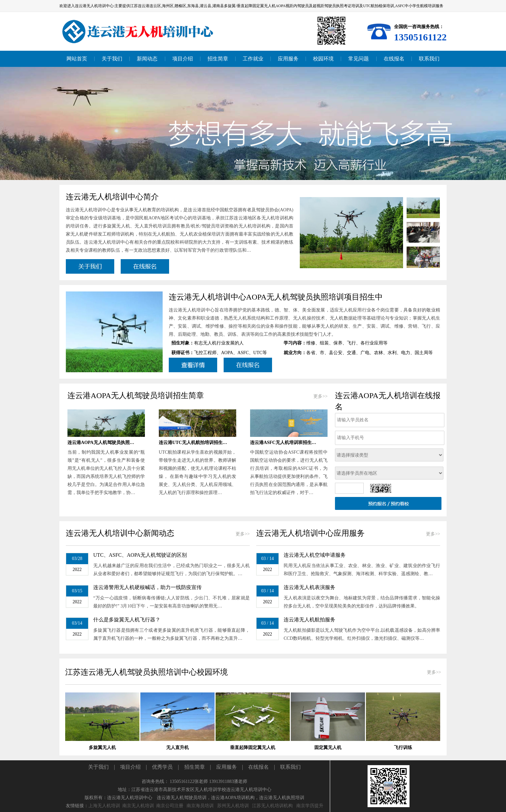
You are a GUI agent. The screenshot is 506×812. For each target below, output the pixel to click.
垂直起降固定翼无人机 (253, 748)
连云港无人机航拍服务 (309, 620)
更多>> (320, 396)
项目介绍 (130, 767)
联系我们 (290, 767)
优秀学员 (162, 767)
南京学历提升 (310, 806)
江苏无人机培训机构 (272, 806)
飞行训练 (403, 748)
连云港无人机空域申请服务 (315, 555)
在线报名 (258, 767)
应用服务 (227, 767)
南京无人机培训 (138, 806)
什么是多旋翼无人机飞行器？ (127, 620)
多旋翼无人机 (102, 748)
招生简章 (195, 767)
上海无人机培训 (104, 806)
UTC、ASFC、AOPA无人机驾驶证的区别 (140, 555)
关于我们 (98, 767)
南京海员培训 (200, 806)
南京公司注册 (170, 806)
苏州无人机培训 (233, 806)
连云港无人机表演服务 (309, 587)
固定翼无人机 (328, 748)
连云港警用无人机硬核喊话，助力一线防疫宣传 (147, 587)
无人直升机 (177, 748)
